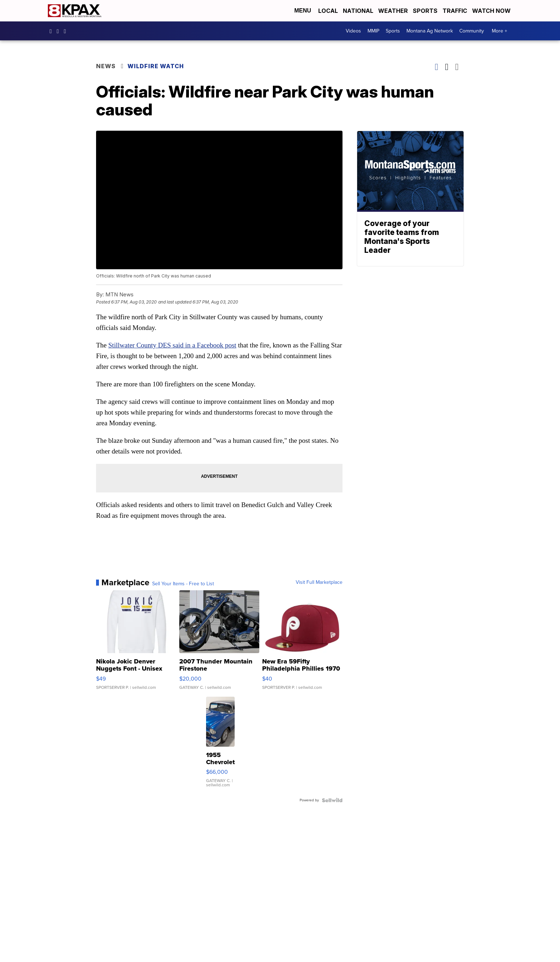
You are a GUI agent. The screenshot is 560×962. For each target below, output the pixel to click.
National (358, 11)
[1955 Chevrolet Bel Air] (220, 746)
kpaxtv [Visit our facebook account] (52, 31)
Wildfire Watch (156, 66)
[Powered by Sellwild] (332, 800)
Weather (393, 11)
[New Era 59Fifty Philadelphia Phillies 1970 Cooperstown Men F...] (302, 643)
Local (328, 11)
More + (499, 31)
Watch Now (492, 11)
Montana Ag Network (430, 31)
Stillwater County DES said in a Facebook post (172, 345)
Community (472, 31)
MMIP (373, 31)
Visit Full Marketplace (319, 582)
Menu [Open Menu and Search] (303, 11)
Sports (425, 11)
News (106, 66)
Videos (353, 31)
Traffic (455, 11)
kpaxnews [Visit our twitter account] (67, 31)
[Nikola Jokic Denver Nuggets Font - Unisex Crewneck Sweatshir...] (136, 643)
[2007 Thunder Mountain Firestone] (219, 643)
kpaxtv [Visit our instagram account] (60, 31)
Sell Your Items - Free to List (183, 584)
